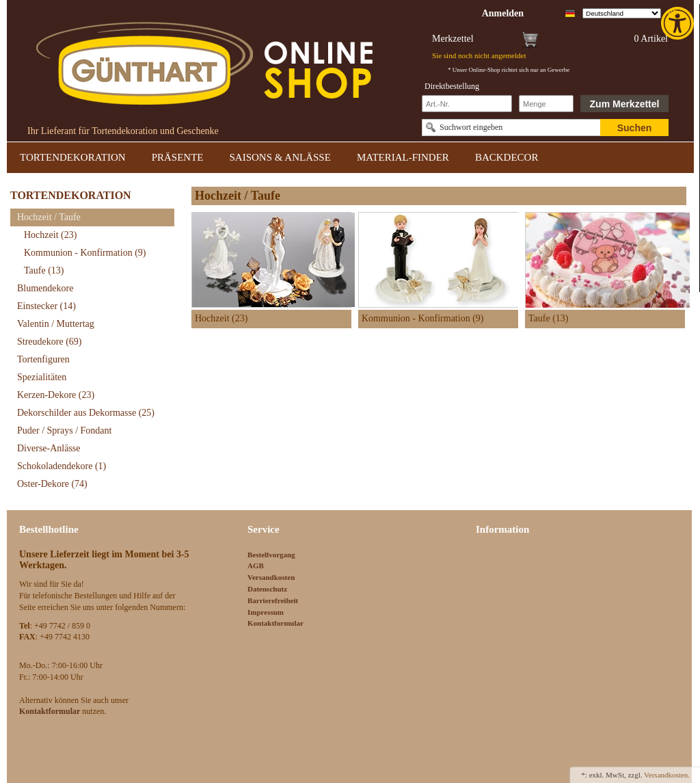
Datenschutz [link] (267, 589)
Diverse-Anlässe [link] (49, 448)
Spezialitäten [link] (42, 377)
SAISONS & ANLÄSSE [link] (280, 157)
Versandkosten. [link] (667, 775)
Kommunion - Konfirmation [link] (85, 253)
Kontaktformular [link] (275, 623)
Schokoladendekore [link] (62, 466)
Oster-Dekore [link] (52, 484)
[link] (679, 23)
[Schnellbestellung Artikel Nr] (467, 104)
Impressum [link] (266, 612)
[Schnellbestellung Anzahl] (546, 104)
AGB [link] (256, 566)
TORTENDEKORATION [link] (73, 157)
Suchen (635, 128)
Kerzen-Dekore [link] (56, 395)
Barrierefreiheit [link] (273, 600)
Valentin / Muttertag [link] (56, 324)
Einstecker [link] (46, 306)
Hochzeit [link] (50, 235)
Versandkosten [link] (271, 577)
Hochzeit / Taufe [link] (49, 217)
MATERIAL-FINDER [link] (403, 157)
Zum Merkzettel (625, 104)
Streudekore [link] (49, 342)
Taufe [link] (44, 270)
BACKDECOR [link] (507, 157)
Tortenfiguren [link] (43, 359)
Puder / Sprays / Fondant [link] (64, 430)
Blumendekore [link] (45, 288)
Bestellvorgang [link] (271, 555)
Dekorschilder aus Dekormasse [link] (86, 413)
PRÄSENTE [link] (178, 157)
